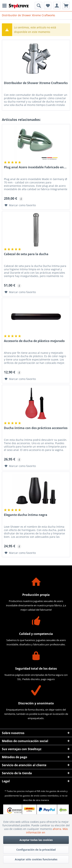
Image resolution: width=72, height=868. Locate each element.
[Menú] (5, 6)
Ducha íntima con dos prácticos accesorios (36, 428)
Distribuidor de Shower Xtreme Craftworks (36, 83)
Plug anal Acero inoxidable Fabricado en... (35, 167)
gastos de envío (58, 791)
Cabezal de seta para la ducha (26, 254)
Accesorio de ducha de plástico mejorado (34, 341)
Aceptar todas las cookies (36, 840)
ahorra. (58, 829)
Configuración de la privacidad (36, 850)
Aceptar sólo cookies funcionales (36, 859)
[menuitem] (5, 6)
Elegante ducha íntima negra (26, 515)
